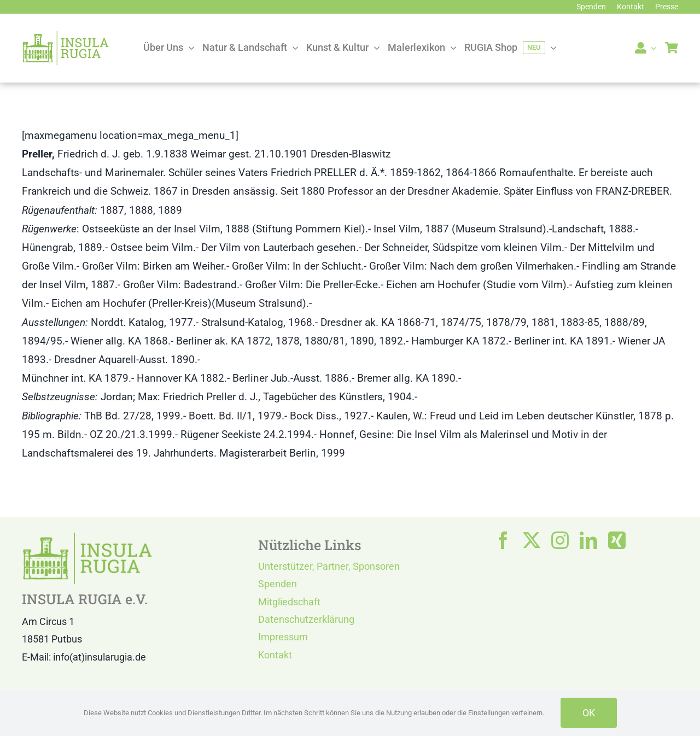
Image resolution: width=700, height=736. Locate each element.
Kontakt (275, 655)
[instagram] (560, 540)
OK (589, 713)
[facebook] (503, 540)
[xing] (617, 540)
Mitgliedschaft (289, 602)
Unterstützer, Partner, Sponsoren (329, 566)
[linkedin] (588, 540)
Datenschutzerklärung (306, 619)
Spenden (278, 584)
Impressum (283, 637)
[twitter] (532, 540)
